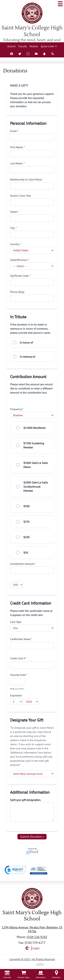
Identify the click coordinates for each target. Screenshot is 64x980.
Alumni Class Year (32, 200)
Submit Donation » (32, 837)
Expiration (24, 699)
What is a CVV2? (17, 689)
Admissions (41, 975)
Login (32, 948)
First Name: (32, 151)
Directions (56, 975)
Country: (32, 248)
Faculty (23, 46)
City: (32, 232)
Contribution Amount (32, 568)
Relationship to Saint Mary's (32, 184)
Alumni (12, 46)
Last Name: (32, 167)
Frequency (32, 413)
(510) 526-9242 (37, 937)
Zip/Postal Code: (32, 280)
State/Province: (32, 264)
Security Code (19, 682)
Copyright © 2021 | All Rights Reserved (32, 959)
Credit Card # (32, 663)
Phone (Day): (32, 296)
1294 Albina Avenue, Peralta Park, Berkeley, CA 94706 (32, 929)
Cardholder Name (32, 643)
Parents (34, 46)
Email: (32, 135)
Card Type (32, 626)
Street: (32, 216)
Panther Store (24, 975)
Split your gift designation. (26, 800)
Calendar (7, 975)
